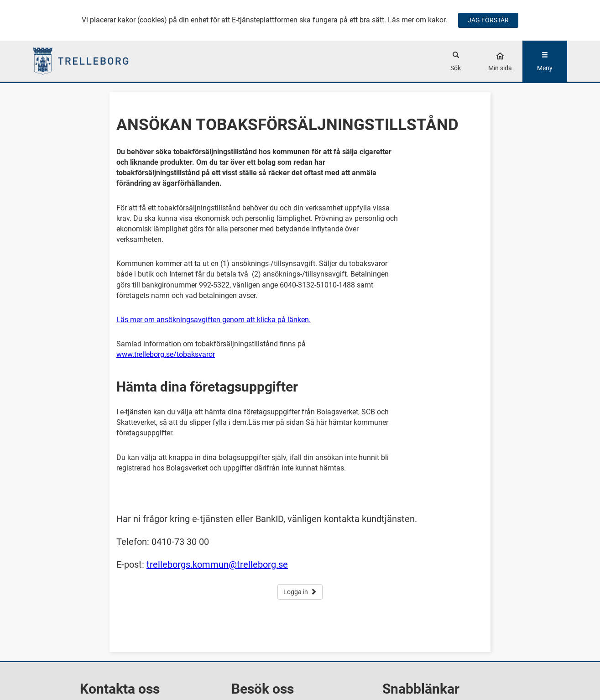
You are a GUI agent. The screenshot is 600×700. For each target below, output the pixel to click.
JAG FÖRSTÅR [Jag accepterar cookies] (488, 20)
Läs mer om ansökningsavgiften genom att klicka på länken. (214, 320)
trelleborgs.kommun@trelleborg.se (217, 564)
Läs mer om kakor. (417, 20)
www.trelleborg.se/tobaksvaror (166, 354)
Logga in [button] (300, 592)
